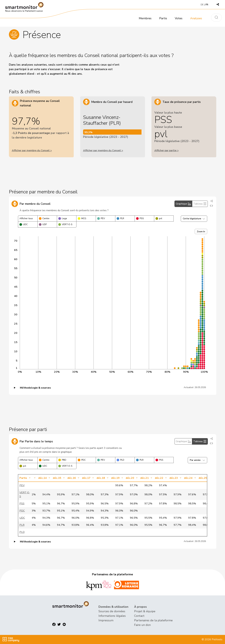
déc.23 (174, 478)
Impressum (106, 620)
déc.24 (188, 478)
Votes (179, 18)
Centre (44, 218)
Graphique (183, 204)
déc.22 (159, 478)
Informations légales (112, 616)
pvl (159, 218)
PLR (120, 218)
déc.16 (72, 478)
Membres (145, 18)
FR (207, 5)
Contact (139, 616)
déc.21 (144, 478)
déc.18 (101, 478)
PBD (62, 460)
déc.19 (115, 478)
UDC (24, 224)
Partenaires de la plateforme (153, 620)
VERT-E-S (65, 224)
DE (202, 5)
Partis (163, 18)
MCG (82, 218)
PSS (140, 218)
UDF (43, 224)
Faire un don (142, 625)
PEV (101, 218)
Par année (197, 460)
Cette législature (194, 219)
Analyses (196, 18)
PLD (120, 460)
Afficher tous (26, 218)
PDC (82, 460)
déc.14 (42, 478)
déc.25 (203, 478)
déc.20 (130, 478)
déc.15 (57, 478)
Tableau (200, 204)
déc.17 (86, 478)
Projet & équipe (145, 611)
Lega (63, 218)
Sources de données (112, 611)
